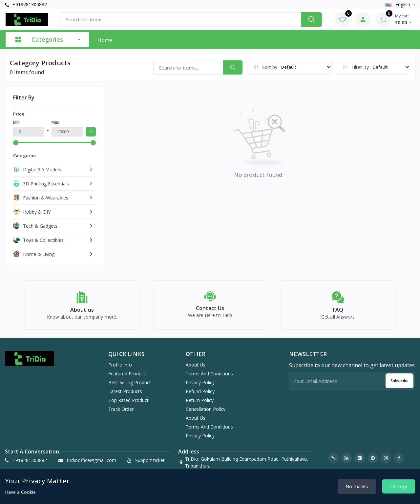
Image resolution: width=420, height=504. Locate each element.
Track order (121, 413)
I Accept (399, 486)
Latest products (125, 395)
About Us (196, 369)
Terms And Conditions (209, 378)
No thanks (357, 486)
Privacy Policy (200, 386)
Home (105, 40)
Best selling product (130, 386)
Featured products (128, 378)
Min (16, 122)
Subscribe (399, 384)
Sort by (270, 67)
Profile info (120, 369)
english (398, 4)
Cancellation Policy (206, 413)
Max (55, 122)
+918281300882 (26, 4)
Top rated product (128, 404)
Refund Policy (200, 395)
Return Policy (200, 404)
